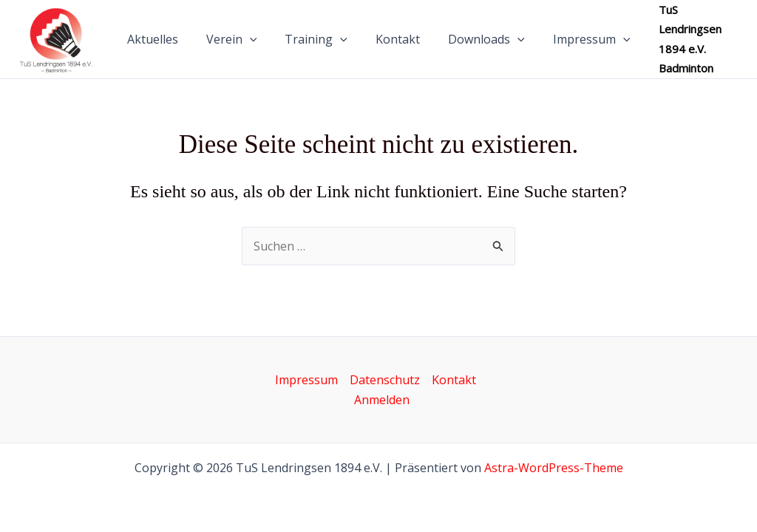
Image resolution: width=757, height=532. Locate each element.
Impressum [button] (581, 44)
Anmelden (382, 400)
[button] (257, 44)
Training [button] (318, 44)
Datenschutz (385, 380)
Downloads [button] (480, 44)
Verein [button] (238, 44)
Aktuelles (164, 44)
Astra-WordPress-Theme (554, 468)
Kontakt (396, 44)
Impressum (306, 380)
